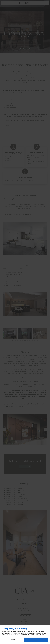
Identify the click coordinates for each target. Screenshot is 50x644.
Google (37, 635)
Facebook (42, 635)
